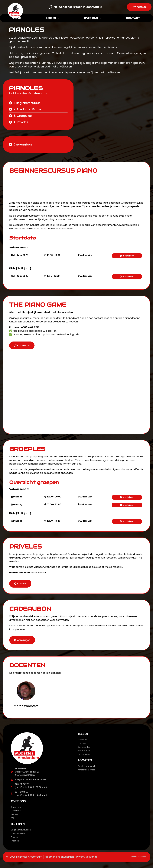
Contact (133, 18)
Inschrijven (128, 256)
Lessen (53, 18)
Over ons (92, 18)
